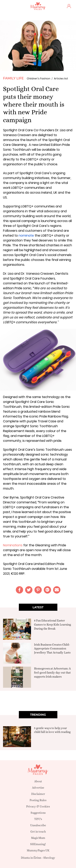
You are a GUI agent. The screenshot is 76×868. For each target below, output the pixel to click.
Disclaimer (38, 794)
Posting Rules (38, 800)
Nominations (13, 545)
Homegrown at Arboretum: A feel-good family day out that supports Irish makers (52, 672)
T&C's (38, 819)
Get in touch (38, 832)
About (38, 781)
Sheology (49, 858)
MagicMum (38, 838)
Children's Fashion (39, 78)
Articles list (61, 78)
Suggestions (38, 813)
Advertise (38, 788)
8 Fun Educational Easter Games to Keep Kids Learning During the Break (52, 624)
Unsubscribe (38, 825)
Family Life (13, 78)
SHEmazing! (38, 844)
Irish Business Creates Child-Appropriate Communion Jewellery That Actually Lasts (52, 649)
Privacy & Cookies (38, 806)
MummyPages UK (38, 850)
